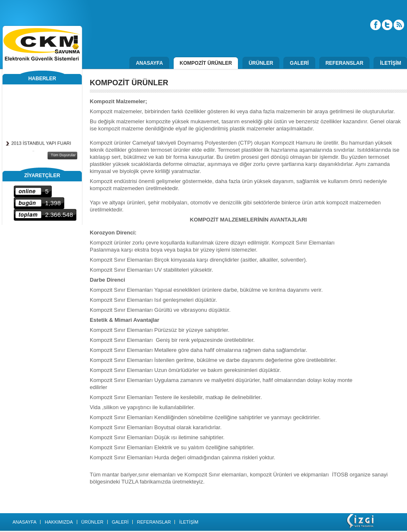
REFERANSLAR (345, 63)
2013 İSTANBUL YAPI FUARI (41, 144)
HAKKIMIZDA (59, 522)
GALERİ (299, 63)
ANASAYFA (149, 63)
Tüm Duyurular (63, 155)
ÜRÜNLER (261, 63)
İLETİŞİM (391, 63)
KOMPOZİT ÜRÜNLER (206, 63)
